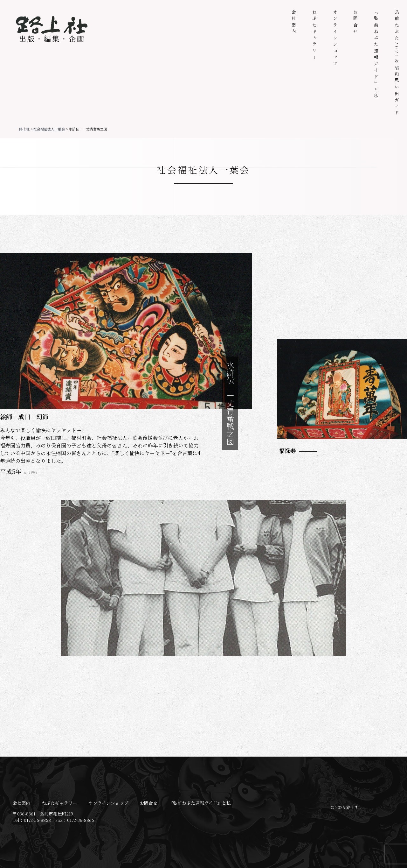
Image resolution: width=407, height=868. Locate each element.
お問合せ (355, 22)
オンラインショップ (335, 39)
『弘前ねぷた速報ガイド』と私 (376, 55)
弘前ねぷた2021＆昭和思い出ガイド (397, 63)
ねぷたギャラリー (314, 35)
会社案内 (294, 22)
